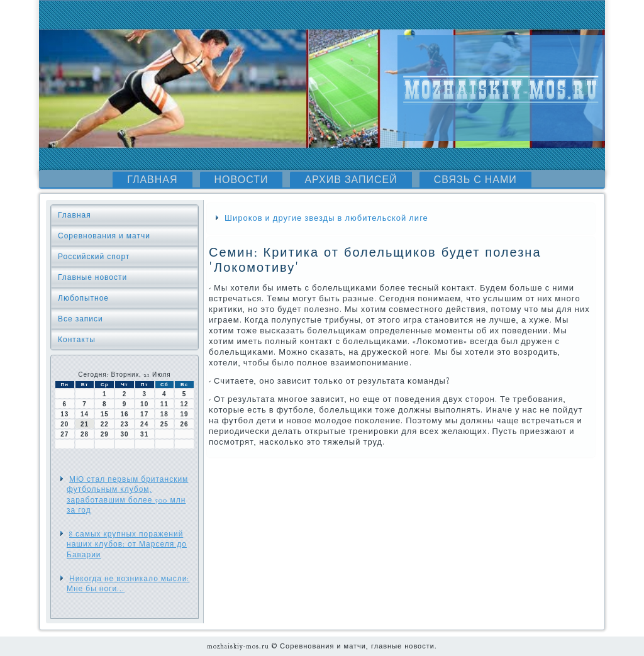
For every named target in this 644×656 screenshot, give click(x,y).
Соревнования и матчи (104, 236)
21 (85, 424)
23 (124, 424)
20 (64, 424)
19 (185, 414)
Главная (152, 180)
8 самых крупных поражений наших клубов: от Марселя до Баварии (127, 544)
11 (164, 404)
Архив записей (351, 180)
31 (144, 434)
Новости (241, 180)
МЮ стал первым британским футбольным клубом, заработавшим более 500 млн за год (127, 495)
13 (64, 414)
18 (164, 414)
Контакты (77, 340)
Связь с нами (475, 180)
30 (124, 434)
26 (185, 424)
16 (124, 414)
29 (105, 434)
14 (85, 414)
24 (144, 424)
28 (85, 434)
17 (144, 414)
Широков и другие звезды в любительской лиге (326, 218)
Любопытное (83, 298)
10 (144, 404)
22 (105, 424)
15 (105, 414)
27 (64, 434)
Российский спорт (94, 257)
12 (185, 404)
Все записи (80, 319)
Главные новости (92, 277)
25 (164, 424)
